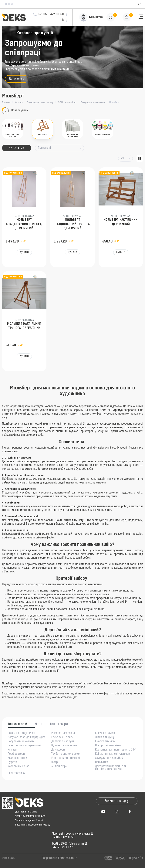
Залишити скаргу (117, 801)
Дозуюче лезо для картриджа (26, 737)
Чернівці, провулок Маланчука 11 (73, 834)
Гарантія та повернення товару (33, 825)
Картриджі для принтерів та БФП (116, 750)
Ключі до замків (105, 733)
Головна (6, 103)
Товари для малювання (93, 103)
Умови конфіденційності (29, 821)
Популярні (44, 148)
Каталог (19, 103)
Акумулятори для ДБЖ (109, 758)
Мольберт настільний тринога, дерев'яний (24, 326)
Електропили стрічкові (66, 758)
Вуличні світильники (64, 746)
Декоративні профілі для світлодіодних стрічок (111, 768)
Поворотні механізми (108, 746)
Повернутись (15, 111)
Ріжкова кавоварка (63, 733)
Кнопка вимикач (105, 742)
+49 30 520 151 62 (63, 848)
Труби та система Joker (66, 754)
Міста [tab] (39, 724)
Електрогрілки (17, 773)
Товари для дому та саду (40, 103)
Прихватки (102, 762)
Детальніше (17, 79)
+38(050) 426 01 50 (63, 838)
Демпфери (58, 750)
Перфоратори (16, 754)
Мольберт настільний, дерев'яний (121, 222)
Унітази (12, 750)
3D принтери (59, 767)
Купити (24, 252)
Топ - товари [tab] (59, 724)
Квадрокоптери (17, 758)
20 (123, 158)
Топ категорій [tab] (18, 724)
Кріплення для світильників (112, 754)
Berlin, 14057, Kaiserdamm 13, (70, 844)
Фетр (55, 762)
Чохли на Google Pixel (22, 733)
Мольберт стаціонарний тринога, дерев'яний (24, 224)
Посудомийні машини (21, 742)
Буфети (12, 762)
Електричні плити (62, 737)
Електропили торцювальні (24, 746)
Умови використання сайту (30, 816)
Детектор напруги (63, 742)
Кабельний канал (19, 767)
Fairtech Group (68, 858)
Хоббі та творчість (67, 103)
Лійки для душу (105, 737)
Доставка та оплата (26, 812)
